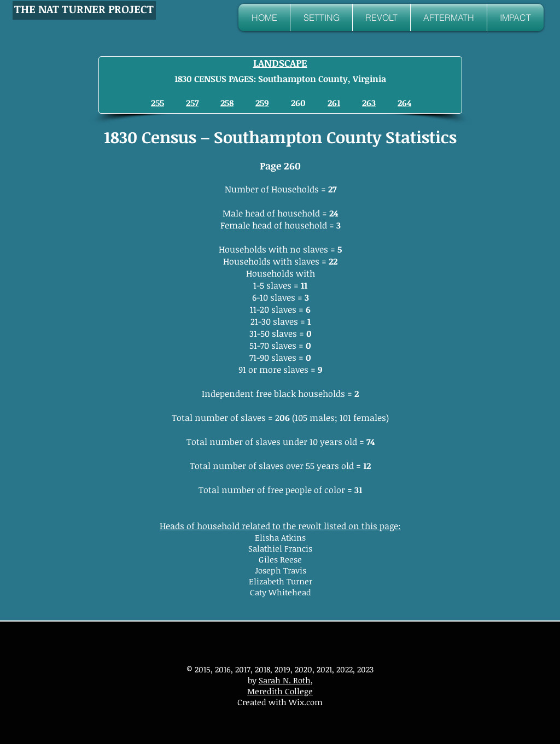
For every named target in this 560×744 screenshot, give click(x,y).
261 (334, 103)
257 (192, 103)
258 (227, 103)
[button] (321, 17)
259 (262, 103)
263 (369, 103)
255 (157, 103)
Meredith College (280, 691)
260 (298, 103)
